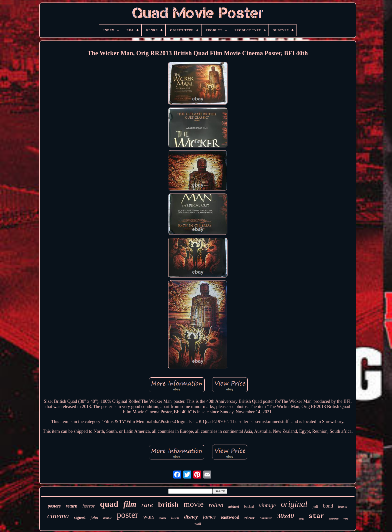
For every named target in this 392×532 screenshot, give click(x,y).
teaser (343, 506)
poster (127, 515)
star (316, 516)
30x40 (285, 516)
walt (198, 523)
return (72, 506)
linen (175, 518)
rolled (216, 505)
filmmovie (266, 518)
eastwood (230, 517)
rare (147, 505)
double (107, 518)
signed (80, 517)
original (294, 504)
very (346, 519)
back (163, 518)
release (250, 518)
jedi (315, 507)
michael (234, 507)
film (130, 504)
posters (54, 506)
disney (191, 517)
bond (328, 506)
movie (194, 504)
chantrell (334, 519)
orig (301, 519)
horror (89, 506)
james (209, 517)
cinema (58, 516)
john (94, 517)
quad (109, 504)
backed (249, 507)
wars (149, 517)
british (168, 505)
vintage (267, 505)
